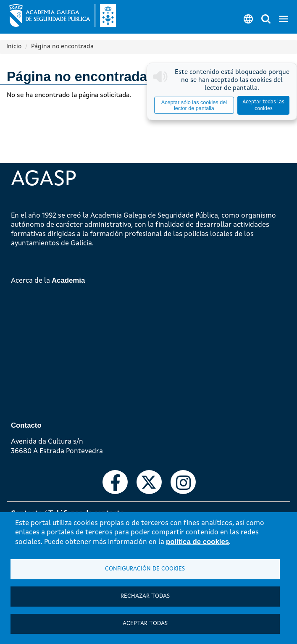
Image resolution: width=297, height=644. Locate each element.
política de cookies (197, 542)
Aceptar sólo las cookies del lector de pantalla (194, 105)
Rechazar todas (145, 596)
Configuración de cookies (145, 569)
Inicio (14, 47)
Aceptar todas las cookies (263, 105)
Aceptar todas (145, 624)
